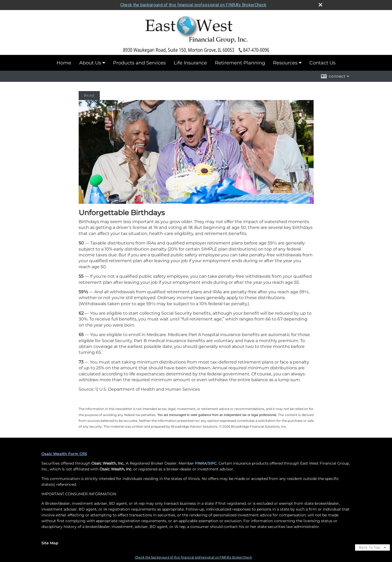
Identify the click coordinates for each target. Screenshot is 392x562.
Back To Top (372, 547)
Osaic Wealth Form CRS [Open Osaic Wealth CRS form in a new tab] (64, 454)
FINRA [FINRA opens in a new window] (201, 463)
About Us (90, 63)
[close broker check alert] (320, 5)
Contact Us (322, 63)
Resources (285, 63)
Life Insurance (190, 63)
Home (64, 63)
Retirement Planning (240, 63)
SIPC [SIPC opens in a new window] (212, 463)
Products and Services (139, 63)
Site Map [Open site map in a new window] (50, 543)
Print (89, 96)
